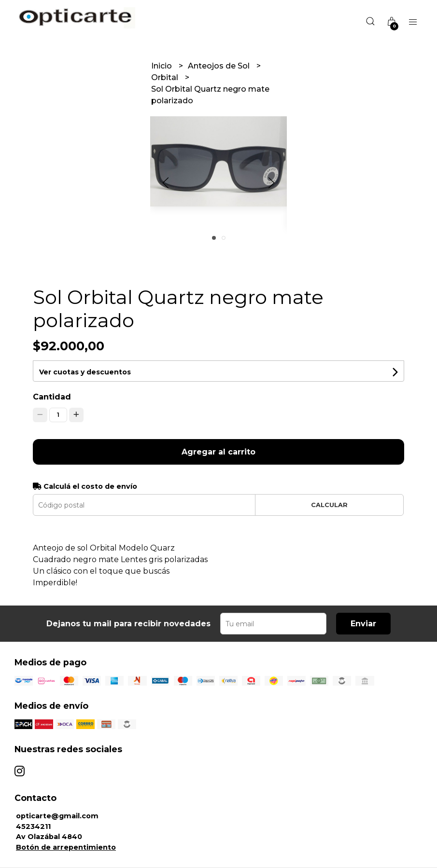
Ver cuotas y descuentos (85, 372)
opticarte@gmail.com (57, 816)
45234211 (33, 827)
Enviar (363, 624)
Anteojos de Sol (220, 66)
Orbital (166, 77)
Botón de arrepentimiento (66, 847)
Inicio (162, 66)
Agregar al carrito (218, 452)
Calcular (329, 505)
